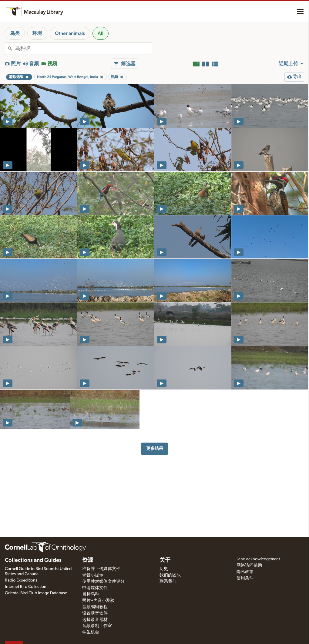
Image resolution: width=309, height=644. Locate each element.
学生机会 (91, 632)
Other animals (70, 33)
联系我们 (168, 582)
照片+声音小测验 (98, 601)
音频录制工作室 (97, 626)
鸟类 (15, 33)
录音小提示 (93, 575)
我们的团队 (170, 575)
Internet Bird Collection (26, 587)
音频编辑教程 (95, 607)
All (101, 33)
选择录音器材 (95, 620)
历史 (164, 569)
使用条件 (245, 578)
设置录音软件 (95, 613)
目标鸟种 (91, 594)
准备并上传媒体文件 (101, 569)
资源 (88, 560)
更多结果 (155, 448)
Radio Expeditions (21, 580)
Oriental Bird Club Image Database (36, 593)
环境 (37, 33)
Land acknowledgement (258, 559)
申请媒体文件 (95, 588)
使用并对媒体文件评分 (103, 582)
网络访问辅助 (249, 565)
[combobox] (83, 49)
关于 (165, 560)
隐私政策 (245, 572)
